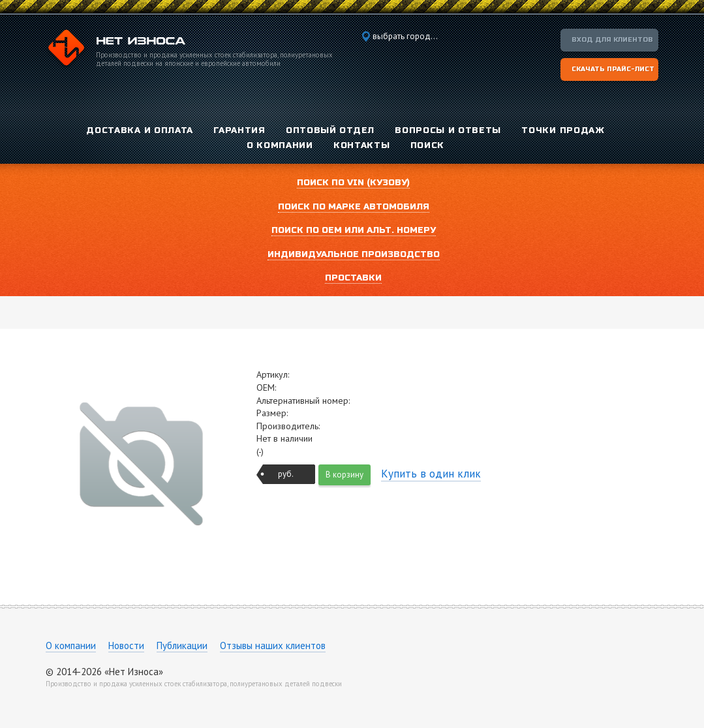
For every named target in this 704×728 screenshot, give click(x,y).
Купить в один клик (431, 474)
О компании (71, 645)
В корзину (344, 475)
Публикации (182, 645)
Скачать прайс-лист (613, 69)
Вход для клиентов (612, 40)
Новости (126, 645)
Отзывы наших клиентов (273, 645)
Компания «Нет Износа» (115, 50)
